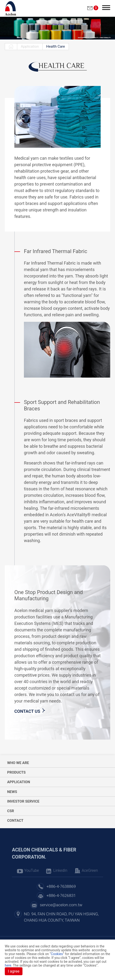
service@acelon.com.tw (61, 905)
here (8, 965)
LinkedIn (60, 870)
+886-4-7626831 (61, 895)
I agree (14, 971)
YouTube (32, 870)
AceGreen (90, 870)
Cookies (57, 954)
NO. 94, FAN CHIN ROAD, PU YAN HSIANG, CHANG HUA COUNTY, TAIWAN (61, 917)
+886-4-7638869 (61, 886)
